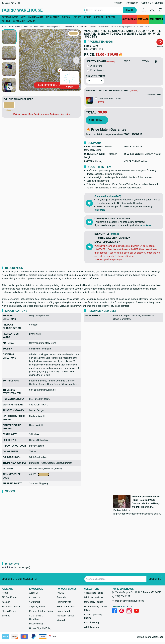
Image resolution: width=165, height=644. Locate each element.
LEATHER (78, 17)
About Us (34, 593)
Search (130, 10)
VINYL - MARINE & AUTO (33, 17)
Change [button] (115, 234)
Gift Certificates (10, 597)
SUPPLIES (100, 17)
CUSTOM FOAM (129, 19)
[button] (76, 60)
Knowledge (132, 3)
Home (5, 593)
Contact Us (147, 3)
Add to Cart (97, 120)
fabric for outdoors (94, 597)
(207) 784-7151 (11, 3)
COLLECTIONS (156, 19)
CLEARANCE (20, 21)
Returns (118, 3)
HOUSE (95, 46)
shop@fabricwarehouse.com (128, 601)
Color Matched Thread (109, 99)
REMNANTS (143, 19)
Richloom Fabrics (66, 616)
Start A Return (9, 611)
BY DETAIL (112, 17)
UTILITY (89, 17)
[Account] (152, 10)
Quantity (95, 76)
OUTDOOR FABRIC (11, 17)
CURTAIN (67, 17)
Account (6, 602)
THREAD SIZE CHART (154, 94)
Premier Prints (64, 602)
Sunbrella (61, 597)
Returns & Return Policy (41, 611)
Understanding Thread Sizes (95, 608)
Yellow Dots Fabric (94, 593)
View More (100, 210)
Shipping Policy (37, 607)
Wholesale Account (11, 607)
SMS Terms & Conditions (36, 617)
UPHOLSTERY (53, 17)
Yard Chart (35, 602)
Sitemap (159, 3)
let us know (146, 225)
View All (61, 620)
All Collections (91, 627)
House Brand (63, 611)
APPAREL (33, 21)
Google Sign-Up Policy (40, 628)
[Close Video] (60, 70)
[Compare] (143, 10)
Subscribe (155, 579)
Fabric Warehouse (66, 607)
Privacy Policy (36, 624)
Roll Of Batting (91, 623)
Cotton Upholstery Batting (93, 616)
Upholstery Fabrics (94, 602)
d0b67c (39, 474)
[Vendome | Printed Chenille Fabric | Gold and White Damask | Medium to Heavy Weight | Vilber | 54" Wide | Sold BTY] (50, 60)
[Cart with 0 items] (160, 10)
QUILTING (7, 21)
